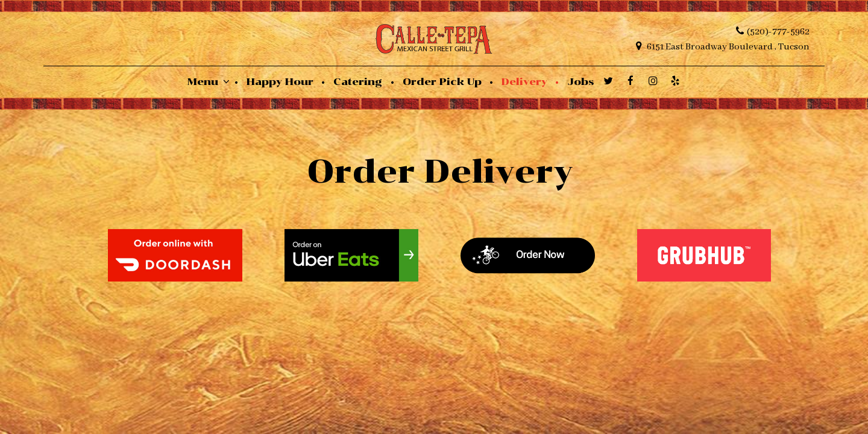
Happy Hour (281, 81)
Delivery (526, 81)
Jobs (581, 81)
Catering (359, 81)
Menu (209, 81)
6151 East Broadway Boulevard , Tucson (723, 46)
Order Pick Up (444, 81)
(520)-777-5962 (773, 31)
